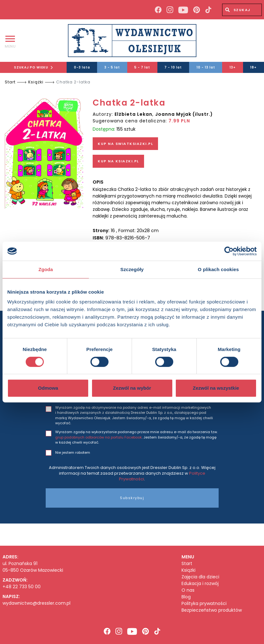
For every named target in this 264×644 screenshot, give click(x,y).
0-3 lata (82, 67)
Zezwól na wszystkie (216, 388)
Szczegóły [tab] (132, 269)
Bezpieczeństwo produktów (212, 610)
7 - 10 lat (173, 67)
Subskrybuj (132, 498)
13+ (233, 67)
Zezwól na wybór (132, 388)
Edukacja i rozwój (200, 584)
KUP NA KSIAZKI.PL (118, 161)
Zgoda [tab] (46, 269)
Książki (36, 82)
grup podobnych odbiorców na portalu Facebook (99, 437)
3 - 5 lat (112, 67)
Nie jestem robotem (73, 452)
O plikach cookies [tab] (218, 269)
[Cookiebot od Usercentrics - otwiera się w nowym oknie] (229, 251)
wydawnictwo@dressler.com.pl (36, 603)
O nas (188, 590)
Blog (186, 597)
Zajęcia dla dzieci (200, 577)
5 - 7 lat (142, 67)
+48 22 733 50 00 (22, 587)
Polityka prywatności (204, 604)
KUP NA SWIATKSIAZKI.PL (125, 144)
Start (10, 82)
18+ (253, 67)
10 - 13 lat (206, 67)
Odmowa (48, 388)
